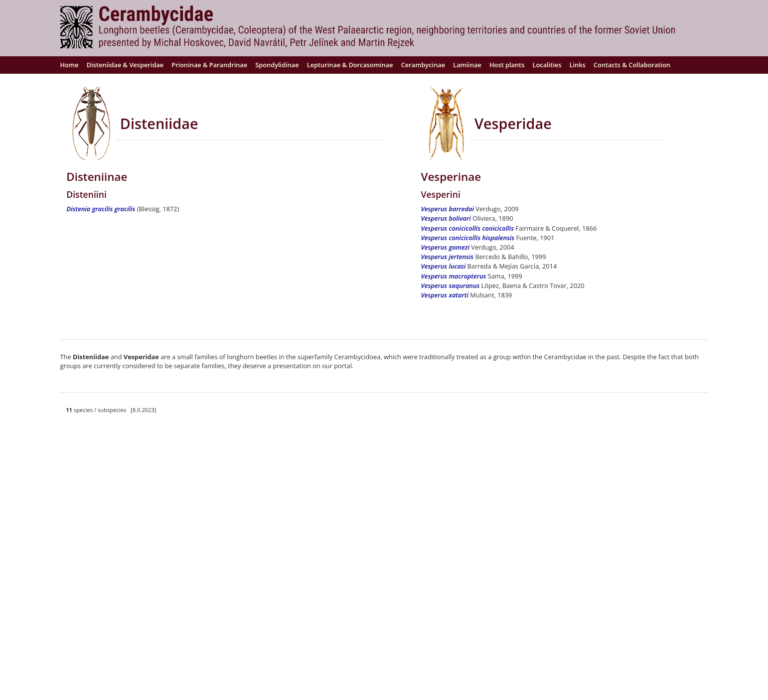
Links (578, 65)
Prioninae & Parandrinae (209, 65)
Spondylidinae (277, 65)
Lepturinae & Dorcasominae (350, 65)
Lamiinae (467, 65)
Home (70, 65)
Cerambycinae (423, 65)
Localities (547, 65)
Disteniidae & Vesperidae (125, 65)
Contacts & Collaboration (632, 65)
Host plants (507, 65)
